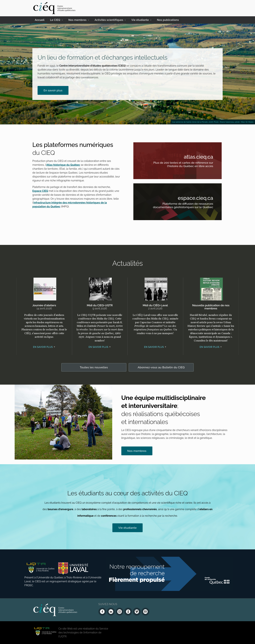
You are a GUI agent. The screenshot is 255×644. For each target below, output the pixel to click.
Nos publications (168, 20)
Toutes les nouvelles (94, 367)
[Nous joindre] (145, 612)
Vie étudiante (140, 20)
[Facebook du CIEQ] (102, 612)
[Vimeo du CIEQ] (137, 612)
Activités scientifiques (109, 20)
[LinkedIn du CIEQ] (111, 612)
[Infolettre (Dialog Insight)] (128, 612)
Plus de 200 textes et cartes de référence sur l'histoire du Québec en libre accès (182, 165)
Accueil (40, 20)
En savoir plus (53, 90)
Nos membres (77, 20)
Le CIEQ (55, 20)
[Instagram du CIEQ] (120, 612)
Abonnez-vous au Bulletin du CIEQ (161, 367)
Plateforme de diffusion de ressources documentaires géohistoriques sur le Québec (182, 206)
